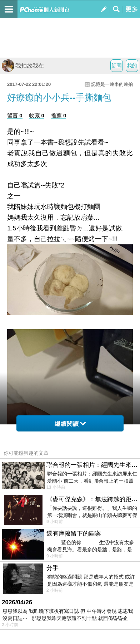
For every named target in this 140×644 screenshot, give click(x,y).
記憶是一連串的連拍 (112, 84)
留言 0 (15, 115)
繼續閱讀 (70, 424)
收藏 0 (37, 115)
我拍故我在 (23, 66)
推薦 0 (59, 115)
